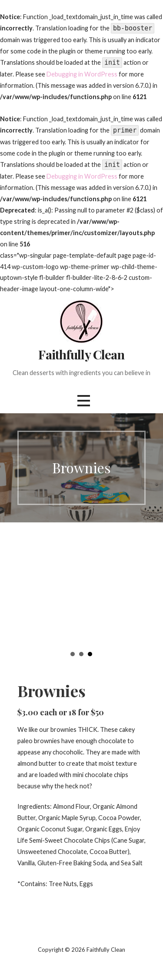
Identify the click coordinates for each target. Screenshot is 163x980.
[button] (83, 401)
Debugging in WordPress (82, 74)
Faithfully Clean (81, 354)
